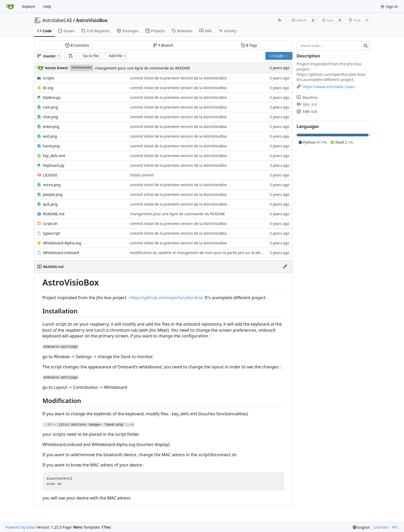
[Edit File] (285, 267)
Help (47, 6)
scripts (49, 78)
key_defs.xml (54, 156)
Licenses (381, 527)
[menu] (361, 527)
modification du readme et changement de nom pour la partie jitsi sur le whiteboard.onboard (210, 253)
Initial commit (142, 175)
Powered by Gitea (20, 527)
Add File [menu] (118, 56)
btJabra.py (52, 97)
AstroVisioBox (92, 20)
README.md (54, 214)
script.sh (50, 224)
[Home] (10, 7)
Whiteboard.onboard (61, 253)
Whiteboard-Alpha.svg (62, 243)
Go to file (91, 56)
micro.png (52, 185)
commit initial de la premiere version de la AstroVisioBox (179, 78)
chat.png (51, 117)
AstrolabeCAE (57, 20)
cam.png (51, 107)
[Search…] (366, 46)
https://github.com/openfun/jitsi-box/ (167, 298)
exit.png (50, 136)
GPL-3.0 (307, 104)
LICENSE (50, 175)
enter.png (51, 127)
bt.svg (48, 88)
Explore (28, 6)
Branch (163, 45)
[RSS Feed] (280, 20)
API (395, 527)
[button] (71, 56)
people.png (53, 194)
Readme (307, 97)
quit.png (50, 204)
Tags (249, 45)
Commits (77, 45)
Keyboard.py (54, 165)
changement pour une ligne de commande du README (143, 68)
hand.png (51, 146)
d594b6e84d (81, 68)
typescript (52, 233)
